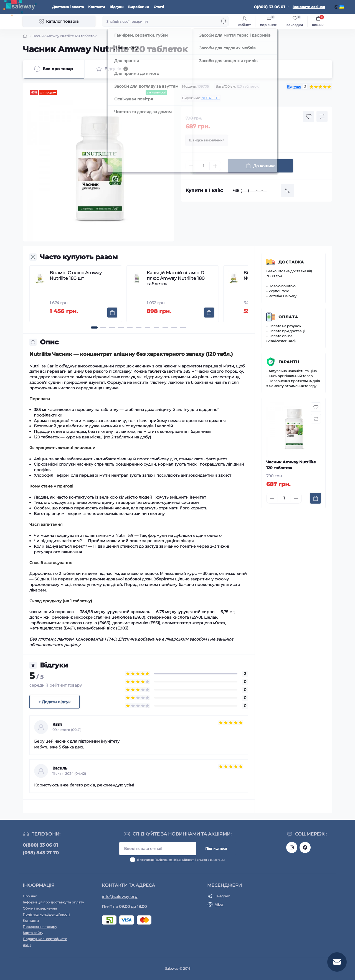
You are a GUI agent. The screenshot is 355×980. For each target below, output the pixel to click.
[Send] (288, 191)
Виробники (139, 7)
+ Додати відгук (54, 702)
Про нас (30, 896)
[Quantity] (203, 166)
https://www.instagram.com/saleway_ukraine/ (292, 847)
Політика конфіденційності (174, 860)
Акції (27, 945)
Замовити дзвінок (309, 7)
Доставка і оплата (68, 7)
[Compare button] (322, 116)
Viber (219, 904)
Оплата (288, 317)
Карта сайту (33, 933)
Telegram (223, 896)
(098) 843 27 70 (41, 853)
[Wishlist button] (309, 116)
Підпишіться (216, 848)
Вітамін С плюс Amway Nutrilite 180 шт (76, 276)
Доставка (291, 262)
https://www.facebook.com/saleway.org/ (305, 847)
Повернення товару (40, 927)
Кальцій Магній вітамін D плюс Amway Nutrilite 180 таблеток (176, 278)
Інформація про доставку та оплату (53, 902)
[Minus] (191, 166)
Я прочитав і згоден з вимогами (181, 860)
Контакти (97, 7)
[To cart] (112, 313)
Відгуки (117, 7)
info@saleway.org (120, 897)
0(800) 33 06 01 (40, 845)
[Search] (224, 21)
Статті (159, 7)
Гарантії (289, 362)
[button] (94, 327)
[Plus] (215, 166)
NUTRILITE (211, 98)
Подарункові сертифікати (45, 939)
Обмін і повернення (40, 908)
